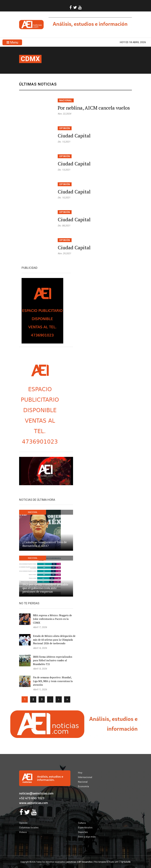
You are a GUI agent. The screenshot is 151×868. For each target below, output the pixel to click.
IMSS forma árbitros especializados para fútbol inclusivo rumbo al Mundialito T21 (53, 660)
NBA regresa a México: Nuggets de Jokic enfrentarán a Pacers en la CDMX (52, 619)
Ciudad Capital (74, 136)
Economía (83, 786)
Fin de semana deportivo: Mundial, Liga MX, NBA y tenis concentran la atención (53, 681)
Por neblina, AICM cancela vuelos (94, 108)
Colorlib (127, 862)
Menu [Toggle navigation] (12, 42)
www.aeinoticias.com (34, 803)
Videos (23, 832)
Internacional (85, 777)
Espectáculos (85, 828)
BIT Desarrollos (85, 862)
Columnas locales (29, 828)
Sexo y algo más (87, 837)
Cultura (82, 823)
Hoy (80, 773)
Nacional (66, 100)
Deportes (83, 832)
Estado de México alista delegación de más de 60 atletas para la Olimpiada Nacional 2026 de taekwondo (54, 640)
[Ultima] (67, 699)
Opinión (65, 128)
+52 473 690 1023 (32, 798)
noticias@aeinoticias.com (36, 793)
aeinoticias (71, 862)
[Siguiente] (59, 699)
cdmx (30, 59)
